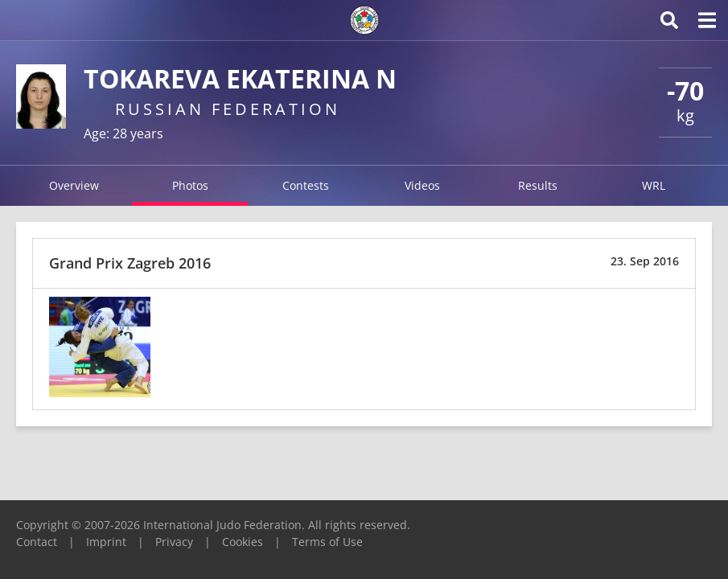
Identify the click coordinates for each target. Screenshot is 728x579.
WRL (654, 185)
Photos (190, 185)
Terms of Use (327, 542)
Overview (74, 185)
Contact (37, 542)
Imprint (106, 542)
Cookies (243, 542)
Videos (422, 185)
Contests (306, 185)
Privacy (174, 542)
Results (538, 185)
